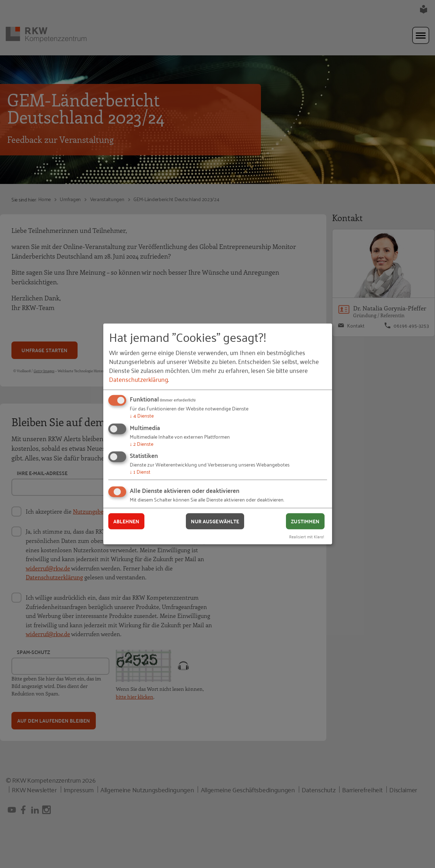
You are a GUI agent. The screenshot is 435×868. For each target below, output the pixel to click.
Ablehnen (126, 521)
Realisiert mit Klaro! (307, 536)
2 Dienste (142, 443)
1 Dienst (140, 471)
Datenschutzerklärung (139, 379)
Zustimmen (305, 521)
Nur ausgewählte (215, 521)
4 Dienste (142, 415)
